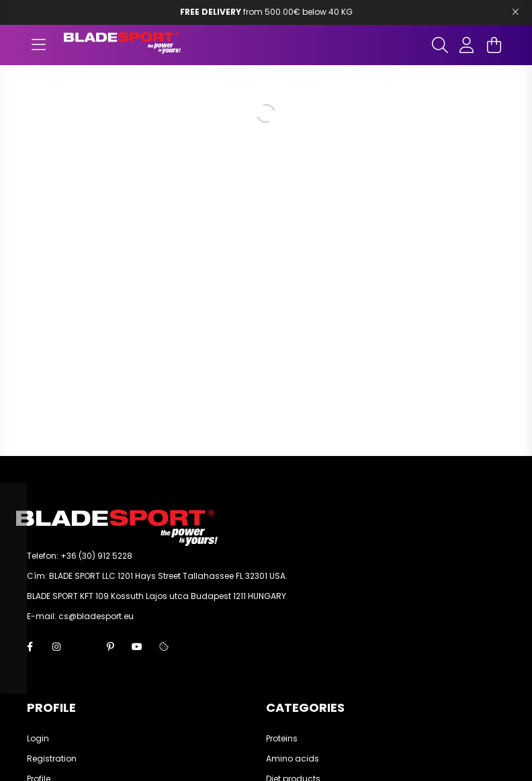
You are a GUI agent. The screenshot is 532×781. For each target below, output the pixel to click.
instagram (56, 647)
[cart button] (494, 45)
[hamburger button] (38, 45)
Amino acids (293, 759)
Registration (52, 759)
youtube (137, 647)
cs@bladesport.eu (96, 616)
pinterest (110, 647)
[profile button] (467, 45)
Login (38, 739)
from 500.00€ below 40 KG (266, 12)
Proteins (282, 739)
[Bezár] (515, 12)
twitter (83, 647)
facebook (30, 647)
